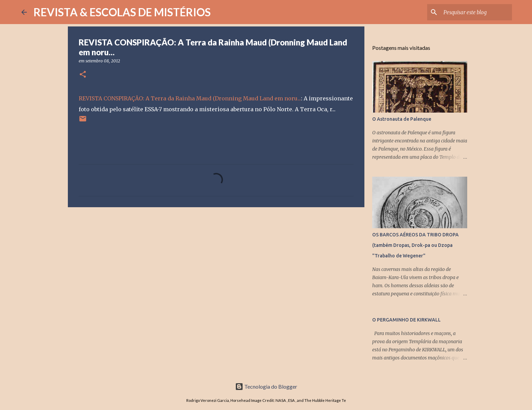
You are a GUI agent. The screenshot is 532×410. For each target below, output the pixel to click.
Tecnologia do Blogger (266, 386)
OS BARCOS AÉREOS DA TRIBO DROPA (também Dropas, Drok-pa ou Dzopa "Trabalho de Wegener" (415, 245)
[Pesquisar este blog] (476, 12)
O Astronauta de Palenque (402, 119)
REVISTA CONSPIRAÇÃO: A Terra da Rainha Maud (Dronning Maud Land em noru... (190, 98)
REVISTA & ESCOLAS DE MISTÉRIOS (122, 12)
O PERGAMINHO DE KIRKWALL (406, 320)
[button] (83, 75)
